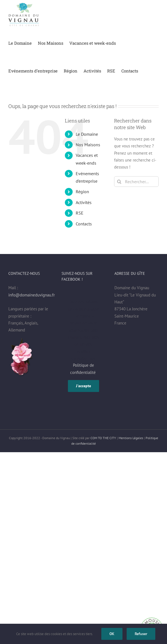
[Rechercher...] (136, 182)
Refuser (141, 634)
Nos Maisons (88, 145)
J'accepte (83, 386)
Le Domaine (87, 134)
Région (82, 192)
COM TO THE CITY (103, 438)
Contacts (84, 224)
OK (112, 634)
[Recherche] (119, 182)
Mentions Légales (131, 438)
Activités (84, 202)
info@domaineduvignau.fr (32, 295)
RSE (80, 213)
